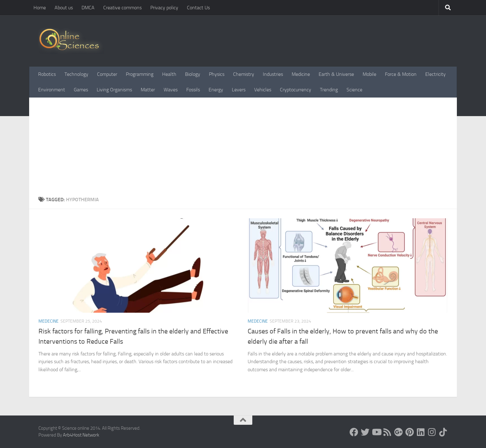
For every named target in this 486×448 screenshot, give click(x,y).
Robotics (47, 74)
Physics (217, 74)
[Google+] (399, 432)
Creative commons (122, 8)
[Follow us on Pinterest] (410, 432)
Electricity (435, 74)
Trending (329, 90)
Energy (216, 90)
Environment (52, 90)
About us (64, 8)
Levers (239, 90)
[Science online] (354, 432)
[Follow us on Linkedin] (421, 432)
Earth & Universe (336, 74)
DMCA (88, 8)
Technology (76, 74)
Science (354, 90)
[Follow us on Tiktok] (443, 432)
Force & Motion (401, 74)
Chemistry (244, 74)
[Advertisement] (243, 144)
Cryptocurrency (296, 90)
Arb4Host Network (81, 435)
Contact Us (198, 8)
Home (40, 8)
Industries (273, 74)
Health (169, 74)
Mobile (369, 74)
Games (81, 90)
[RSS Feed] (387, 432)
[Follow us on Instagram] (432, 432)
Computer (107, 74)
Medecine (49, 321)
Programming (140, 74)
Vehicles (263, 90)
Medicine (301, 74)
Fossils (193, 90)
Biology (193, 74)
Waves (171, 90)
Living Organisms (114, 90)
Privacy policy (164, 8)
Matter (148, 90)
